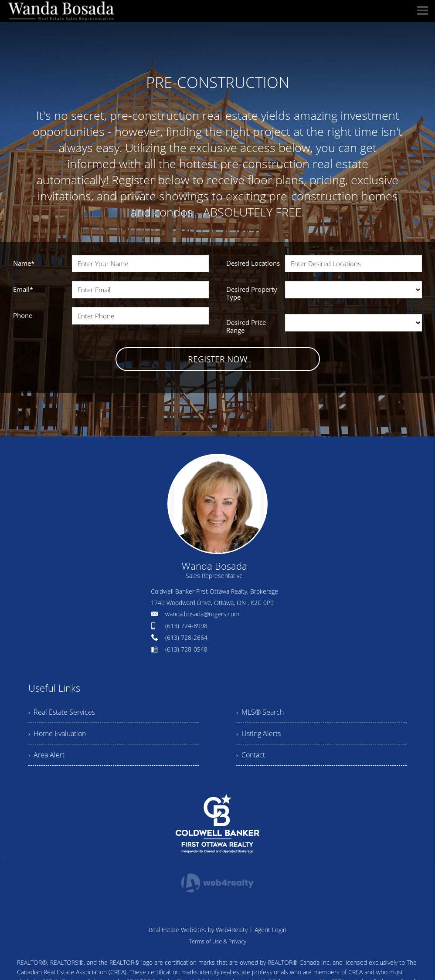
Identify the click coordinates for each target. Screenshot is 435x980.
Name (24, 263)
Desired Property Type (252, 293)
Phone (23, 315)
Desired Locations (253, 263)
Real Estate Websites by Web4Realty (198, 930)
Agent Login (270, 930)
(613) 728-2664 (186, 637)
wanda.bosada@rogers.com (202, 614)
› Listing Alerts (258, 733)
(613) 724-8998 (186, 626)
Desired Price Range (246, 326)
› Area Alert (46, 755)
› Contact (251, 755)
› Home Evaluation (57, 733)
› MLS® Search (260, 712)
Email (23, 289)
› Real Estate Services (62, 712)
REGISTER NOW (218, 359)
